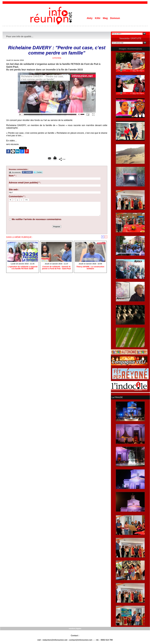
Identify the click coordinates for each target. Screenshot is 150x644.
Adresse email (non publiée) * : (25, 183)
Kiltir (98, 18)
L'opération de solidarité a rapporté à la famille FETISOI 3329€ (23, 268)
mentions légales (75, 628)
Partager (62, 159)
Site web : (14, 190)
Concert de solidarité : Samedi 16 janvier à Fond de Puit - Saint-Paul (56, 268)
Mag (106, 18)
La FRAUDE (117, 397)
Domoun (115, 18)
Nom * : (13, 176)
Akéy (90, 18)
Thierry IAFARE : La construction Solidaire (90, 268)
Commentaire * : (17, 196)
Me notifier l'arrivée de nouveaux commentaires (37, 219)
